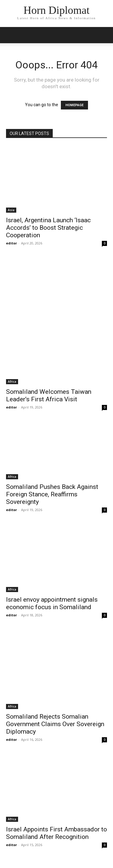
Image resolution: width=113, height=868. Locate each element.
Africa (12, 382)
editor (11, 243)
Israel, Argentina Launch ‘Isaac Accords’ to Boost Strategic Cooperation (48, 228)
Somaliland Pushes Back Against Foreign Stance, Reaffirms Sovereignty (52, 494)
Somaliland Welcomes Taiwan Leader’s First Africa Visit (49, 395)
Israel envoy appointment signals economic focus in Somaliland (52, 603)
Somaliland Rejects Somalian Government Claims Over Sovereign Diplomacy (55, 724)
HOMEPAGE (74, 105)
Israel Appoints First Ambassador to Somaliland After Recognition (56, 833)
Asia (11, 210)
